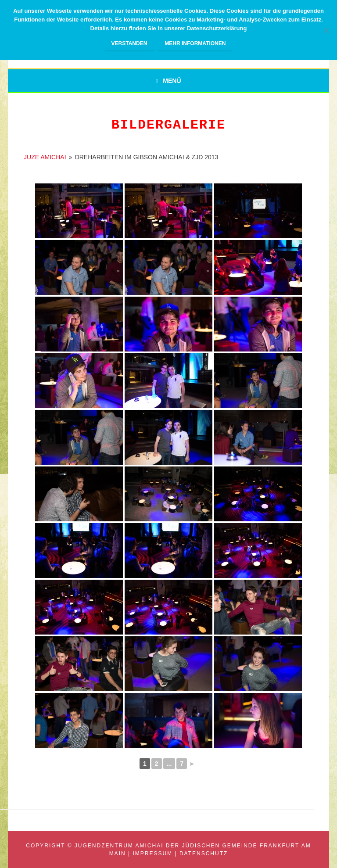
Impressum (152, 854)
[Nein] (326, 30)
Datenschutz (204, 854)
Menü (172, 81)
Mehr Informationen (195, 43)
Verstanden (129, 43)
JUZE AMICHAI (45, 157)
